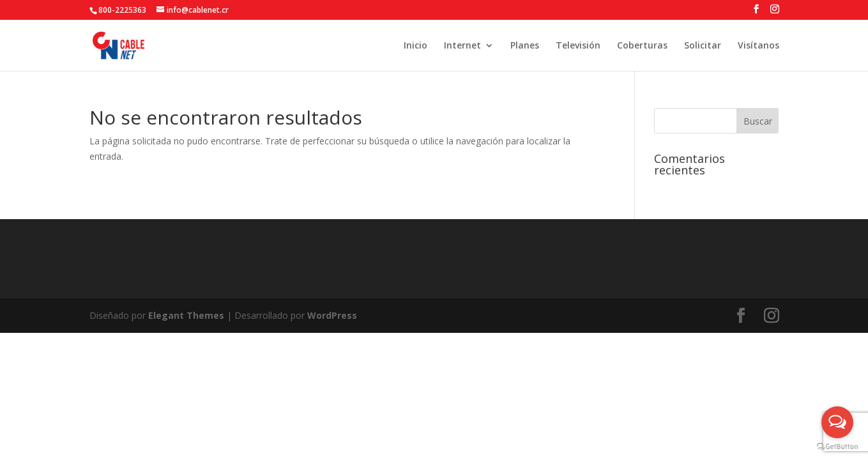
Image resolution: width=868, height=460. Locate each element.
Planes (525, 46)
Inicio (415, 46)
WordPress (332, 315)
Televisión (578, 46)
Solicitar (703, 46)
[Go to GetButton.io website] (837, 447)
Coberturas (642, 46)
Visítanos (758, 46)
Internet (462, 46)
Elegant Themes (186, 315)
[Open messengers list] (837, 422)
